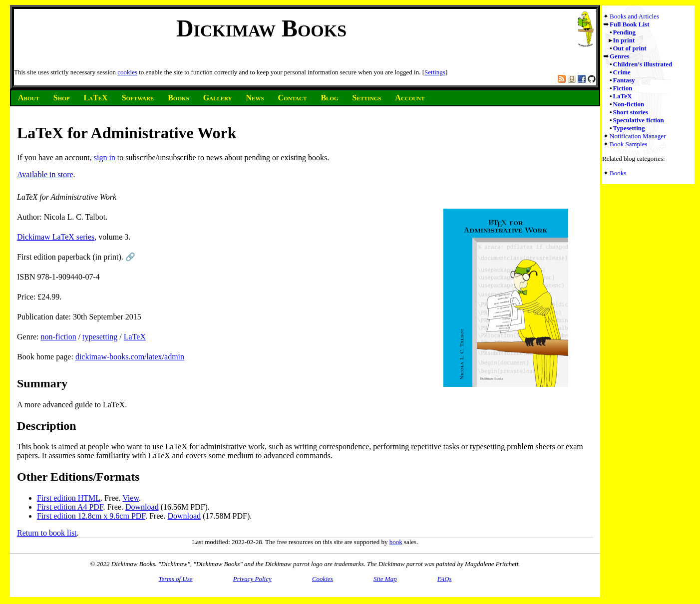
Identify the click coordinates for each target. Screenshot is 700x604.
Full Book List (629, 24)
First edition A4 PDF (70, 507)
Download (142, 507)
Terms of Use (175, 578)
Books (618, 173)
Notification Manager (638, 136)
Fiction (623, 88)
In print (624, 40)
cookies (127, 72)
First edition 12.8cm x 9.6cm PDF (91, 516)
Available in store (45, 174)
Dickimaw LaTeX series (56, 237)
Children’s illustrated (643, 64)
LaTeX (623, 96)
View (131, 498)
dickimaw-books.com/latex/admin (130, 357)
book (396, 542)
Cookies (323, 578)
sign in (105, 157)
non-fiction (59, 337)
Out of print (630, 48)
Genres (619, 56)
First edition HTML (69, 498)
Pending (625, 32)
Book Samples (628, 144)
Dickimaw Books (261, 28)
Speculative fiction (639, 120)
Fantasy (624, 80)
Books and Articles (634, 16)
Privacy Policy (252, 578)
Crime (622, 72)
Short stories (631, 112)
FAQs (445, 578)
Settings (435, 72)
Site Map (385, 578)
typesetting (100, 337)
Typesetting (629, 128)
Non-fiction (629, 104)
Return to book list (47, 533)
